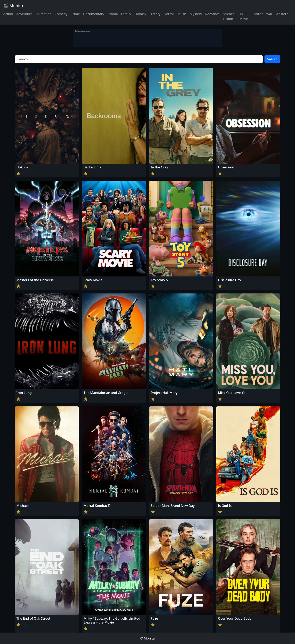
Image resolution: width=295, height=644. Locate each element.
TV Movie (244, 16)
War (269, 14)
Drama (113, 14)
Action (8, 14)
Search (272, 59)
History (155, 14)
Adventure (24, 14)
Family (126, 14)
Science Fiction (229, 16)
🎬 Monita (13, 6)
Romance (212, 14)
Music (182, 14)
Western (282, 14)
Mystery (196, 14)
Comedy (61, 14)
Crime (75, 14)
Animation (43, 14)
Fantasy (140, 14)
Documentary (94, 14)
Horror (169, 14)
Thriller (257, 14)
